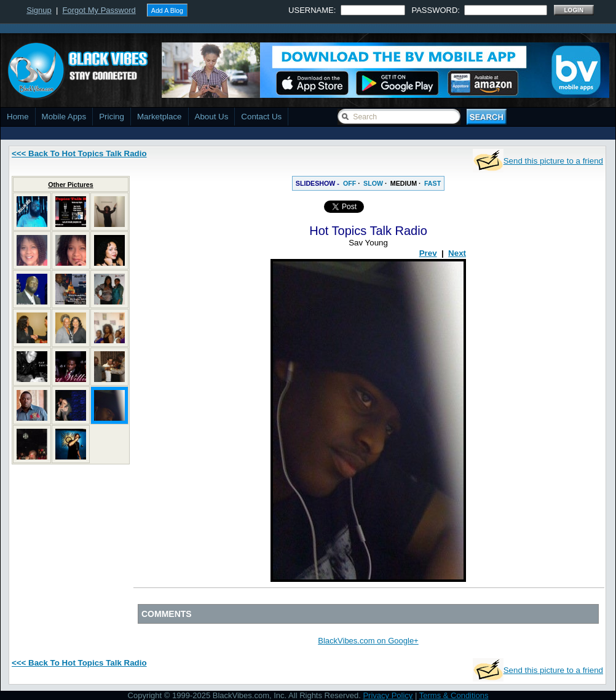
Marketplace (160, 117)
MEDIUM (404, 183)
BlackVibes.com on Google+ (368, 641)
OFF (349, 183)
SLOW (373, 183)
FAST (432, 183)
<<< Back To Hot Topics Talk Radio (79, 153)
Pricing (112, 117)
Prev (428, 253)
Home (18, 117)
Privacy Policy (388, 695)
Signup (39, 10)
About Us (212, 117)
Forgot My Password (99, 10)
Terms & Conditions (454, 695)
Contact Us (261, 117)
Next (457, 253)
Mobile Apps (64, 117)
